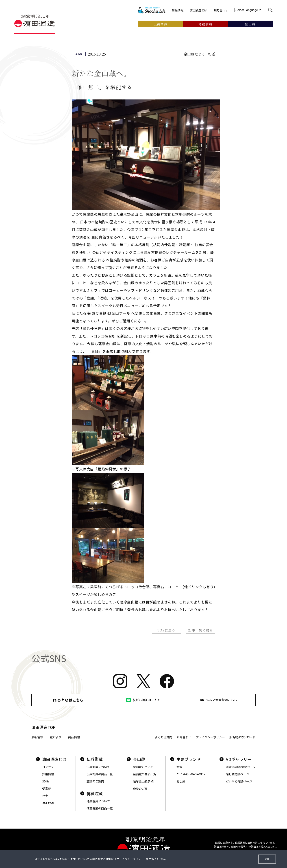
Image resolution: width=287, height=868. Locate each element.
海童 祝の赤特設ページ (241, 767)
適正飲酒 (48, 803)
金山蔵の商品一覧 (145, 774)
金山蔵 (136, 759)
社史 (45, 796)
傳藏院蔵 (91, 793)
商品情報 (178, 10)
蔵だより (56, 737)
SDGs (46, 781)
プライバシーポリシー (210, 737)
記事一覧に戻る (201, 630)
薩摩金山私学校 (143, 781)
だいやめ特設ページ (239, 781)
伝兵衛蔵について (98, 767)
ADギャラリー (235, 759)
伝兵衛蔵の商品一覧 (100, 774)
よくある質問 (163, 737)
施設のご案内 (95, 781)
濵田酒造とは (198, 10)
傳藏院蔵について (98, 801)
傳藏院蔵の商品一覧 (100, 808)
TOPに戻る (166, 630)
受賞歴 (47, 789)
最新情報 (37, 737)
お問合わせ (221, 10)
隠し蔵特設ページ (237, 774)
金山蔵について (143, 767)
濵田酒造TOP (43, 727)
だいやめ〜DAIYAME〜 (191, 774)
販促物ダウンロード (242, 737)
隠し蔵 (181, 781)
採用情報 (48, 774)
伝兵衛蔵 (91, 759)
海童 (179, 767)
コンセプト (49, 767)
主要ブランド (185, 759)
